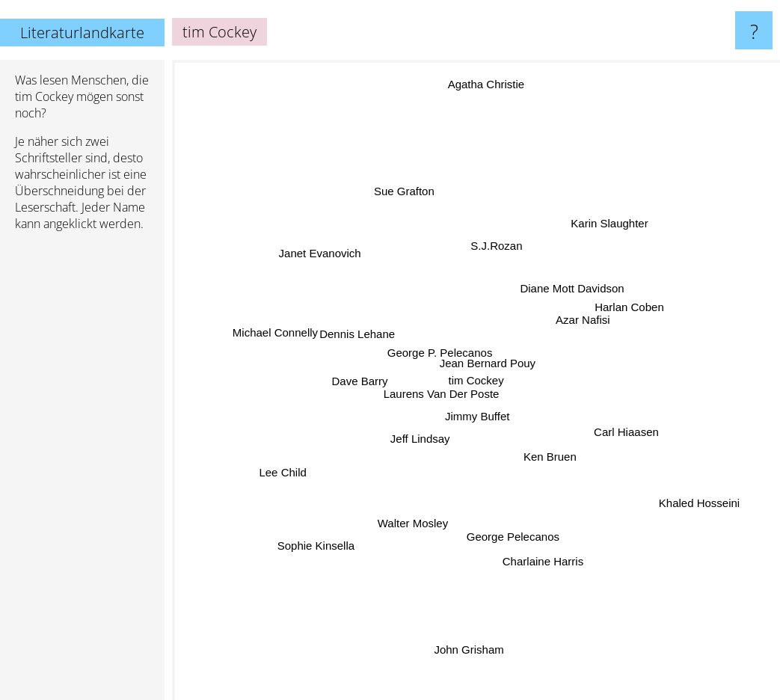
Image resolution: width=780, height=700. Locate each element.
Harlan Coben (639, 306)
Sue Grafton (405, 197)
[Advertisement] (82, 472)
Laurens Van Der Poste (445, 392)
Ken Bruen (551, 457)
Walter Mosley (417, 520)
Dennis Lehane (359, 320)
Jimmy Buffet (480, 417)
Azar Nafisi (572, 323)
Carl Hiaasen (638, 428)
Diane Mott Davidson (568, 295)
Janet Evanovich (314, 255)
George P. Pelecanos (440, 357)
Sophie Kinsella (324, 540)
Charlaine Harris (539, 548)
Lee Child (285, 472)
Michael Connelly (269, 326)
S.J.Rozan (499, 239)
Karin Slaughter (605, 229)
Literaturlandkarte (82, 33)
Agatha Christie (492, 90)
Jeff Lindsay (419, 439)
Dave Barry (371, 378)
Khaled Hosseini (677, 492)
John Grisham (472, 673)
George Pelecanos (516, 528)
